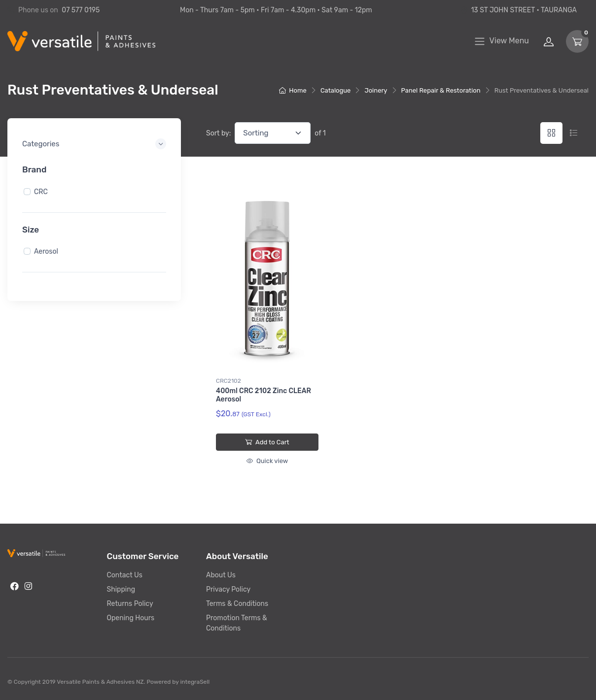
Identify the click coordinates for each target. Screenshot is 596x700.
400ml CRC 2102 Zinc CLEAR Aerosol (263, 395)
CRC (41, 191)
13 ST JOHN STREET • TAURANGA (518, 10)
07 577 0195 (81, 10)
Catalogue (336, 90)
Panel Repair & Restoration (441, 90)
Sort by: (218, 133)
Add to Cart (267, 442)
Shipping (121, 589)
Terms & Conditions (237, 604)
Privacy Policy (228, 589)
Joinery (376, 90)
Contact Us (125, 575)
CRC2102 (228, 381)
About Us (221, 575)
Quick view (267, 461)
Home (293, 90)
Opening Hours (131, 618)
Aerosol (46, 251)
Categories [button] (41, 144)
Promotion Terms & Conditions (237, 623)
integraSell (195, 682)
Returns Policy (130, 604)
